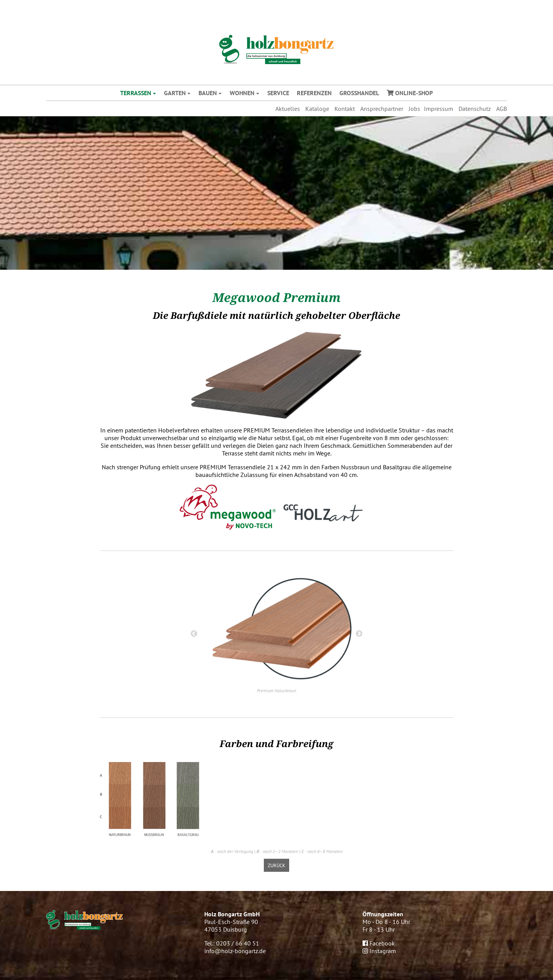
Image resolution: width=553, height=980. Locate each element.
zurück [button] (276, 865)
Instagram (379, 951)
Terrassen (136, 93)
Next (359, 634)
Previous (194, 634)
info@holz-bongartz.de (235, 951)
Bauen (208, 93)
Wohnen (242, 93)
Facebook (379, 943)
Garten (175, 93)
